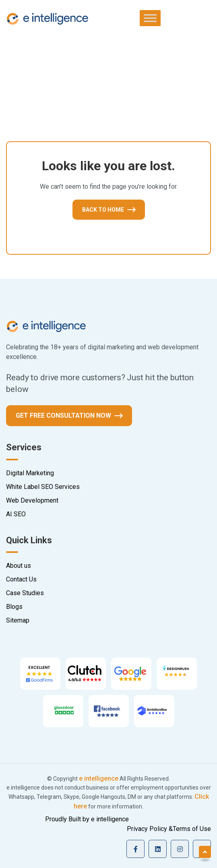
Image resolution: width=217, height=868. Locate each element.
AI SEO (16, 514)
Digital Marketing (30, 473)
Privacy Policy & (150, 829)
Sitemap (18, 620)
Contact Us (21, 579)
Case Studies (25, 593)
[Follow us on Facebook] (135, 849)
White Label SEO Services (43, 487)
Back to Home (103, 210)
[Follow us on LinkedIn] (158, 849)
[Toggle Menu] (150, 18)
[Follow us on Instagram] (180, 849)
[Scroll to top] (205, 852)
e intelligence (99, 778)
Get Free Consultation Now (63, 415)
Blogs (14, 607)
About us (19, 566)
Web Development (32, 500)
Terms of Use (192, 829)
